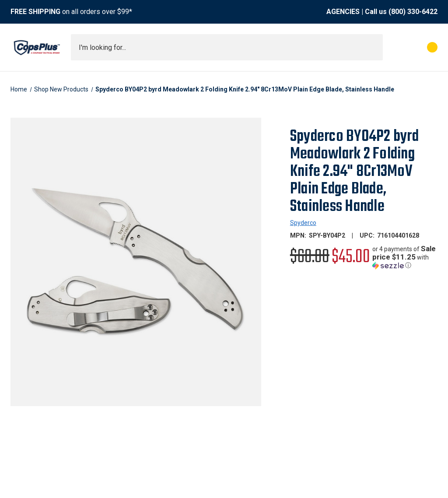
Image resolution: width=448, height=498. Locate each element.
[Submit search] (373, 47)
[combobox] (227, 47)
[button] (405, 257)
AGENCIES (343, 12)
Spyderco (303, 223)
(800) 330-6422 (413, 12)
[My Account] (394, 47)
